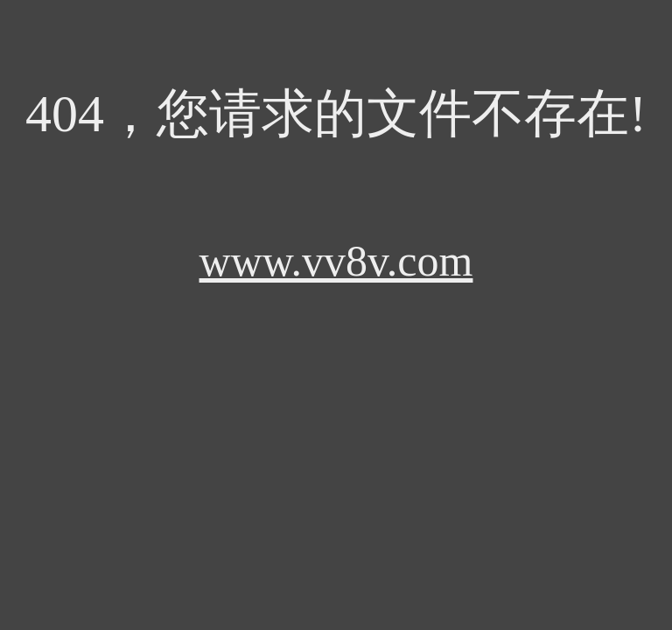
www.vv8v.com (336, 261)
